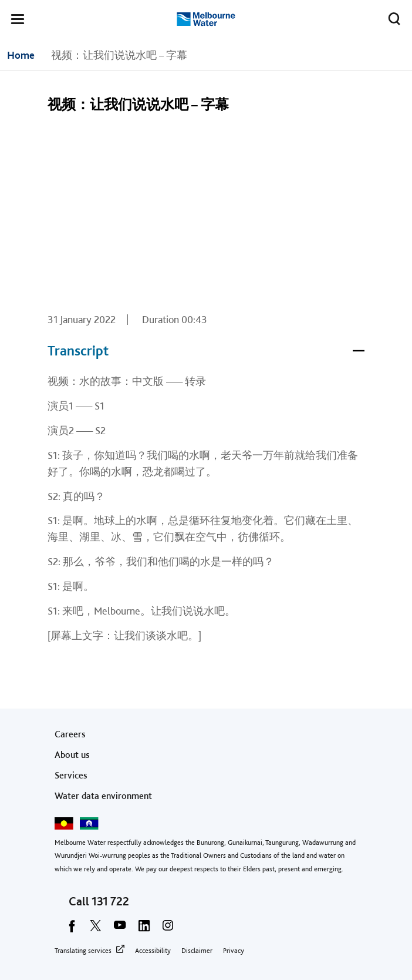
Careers (70, 734)
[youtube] (120, 929)
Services (71, 775)
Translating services (83, 951)
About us (72, 755)
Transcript (206, 350)
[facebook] (72, 929)
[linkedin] (144, 929)
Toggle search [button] (391, 16)
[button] (18, 21)
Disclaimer (197, 951)
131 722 (110, 901)
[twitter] (96, 929)
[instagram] (168, 929)
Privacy (234, 951)
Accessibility (153, 951)
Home (21, 55)
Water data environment (103, 796)
